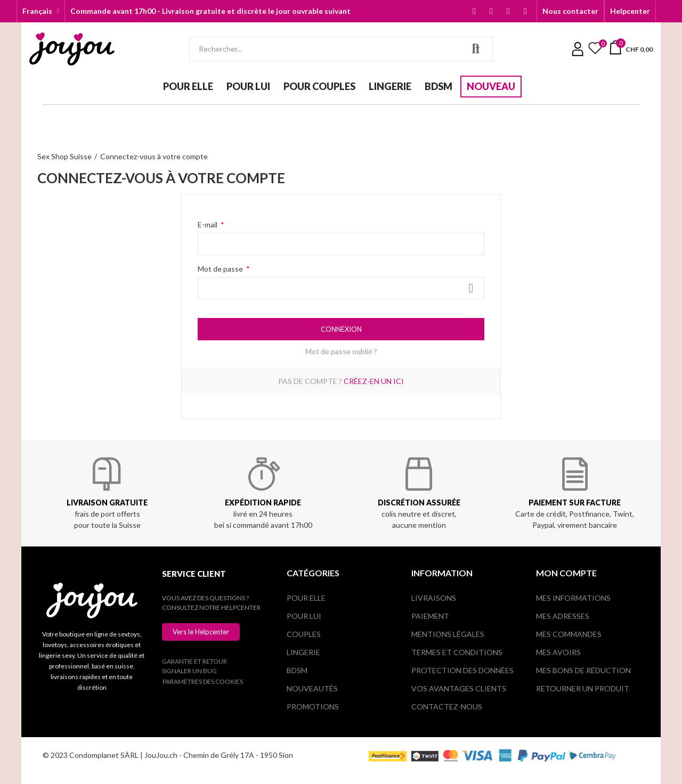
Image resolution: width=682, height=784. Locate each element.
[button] (570, 11)
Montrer (471, 288)
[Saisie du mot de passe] (341, 288)
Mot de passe (221, 269)
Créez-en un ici (374, 381)
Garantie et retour (194, 661)
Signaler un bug (189, 671)
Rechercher (476, 49)
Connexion (341, 329)
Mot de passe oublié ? (341, 351)
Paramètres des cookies (203, 681)
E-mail (208, 224)
